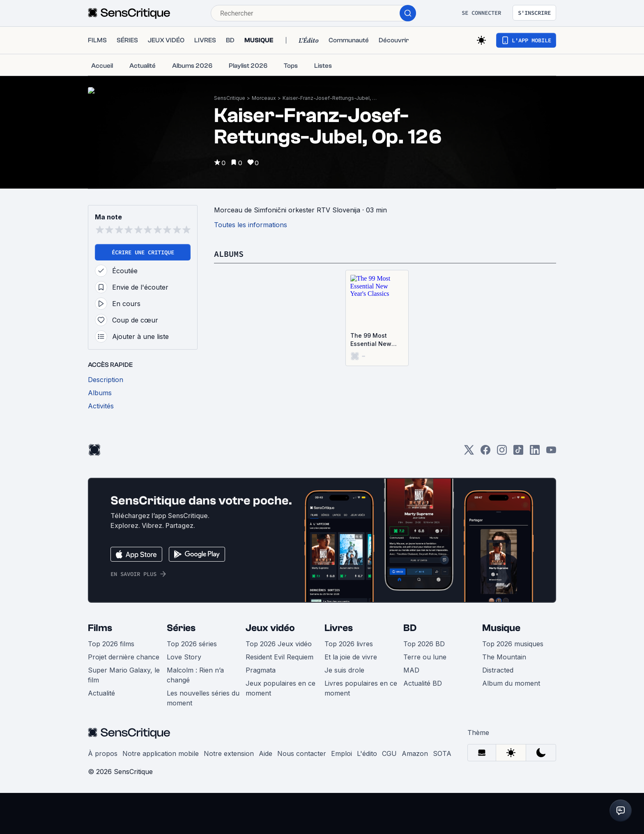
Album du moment (511, 724)
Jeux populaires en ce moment (281, 729)
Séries (181, 669)
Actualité (101, 734)
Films (100, 669)
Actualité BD (423, 724)
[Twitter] (469, 494)
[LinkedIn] (535, 494)
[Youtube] (551, 494)
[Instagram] (502, 494)
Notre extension (229, 795)
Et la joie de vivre (351, 698)
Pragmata (261, 711)
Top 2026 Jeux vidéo (279, 684)
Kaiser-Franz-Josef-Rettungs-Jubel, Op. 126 (330, 98)
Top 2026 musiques (513, 684)
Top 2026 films (111, 684)
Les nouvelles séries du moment (203, 739)
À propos (103, 795)
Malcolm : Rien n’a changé (195, 716)
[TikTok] (518, 494)
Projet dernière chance (124, 698)
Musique (501, 669)
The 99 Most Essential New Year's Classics (372, 381)
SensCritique (230, 98)
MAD (411, 711)
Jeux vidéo (270, 669)
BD (410, 669)
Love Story (184, 698)
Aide (266, 795)
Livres (339, 669)
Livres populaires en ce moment (361, 729)
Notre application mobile (161, 795)
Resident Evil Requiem (279, 698)
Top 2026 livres (349, 684)
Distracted (498, 711)
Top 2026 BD (424, 684)
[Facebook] (485, 494)
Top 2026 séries (192, 684)
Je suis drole (344, 711)
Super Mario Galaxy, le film (124, 716)
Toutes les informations (251, 266)
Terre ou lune (425, 698)
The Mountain (504, 698)
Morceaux (264, 98)
